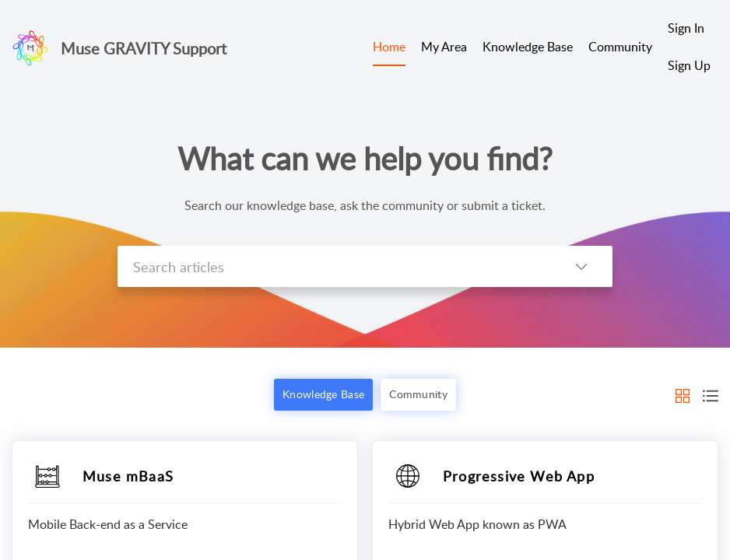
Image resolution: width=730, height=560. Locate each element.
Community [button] (418, 394)
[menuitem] (689, 30)
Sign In (686, 28)
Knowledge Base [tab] (528, 47)
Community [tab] (620, 47)
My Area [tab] (444, 47)
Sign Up (689, 65)
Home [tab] (389, 47)
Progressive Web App (519, 476)
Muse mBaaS (128, 476)
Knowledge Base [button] (323, 394)
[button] (581, 266)
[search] (334, 266)
